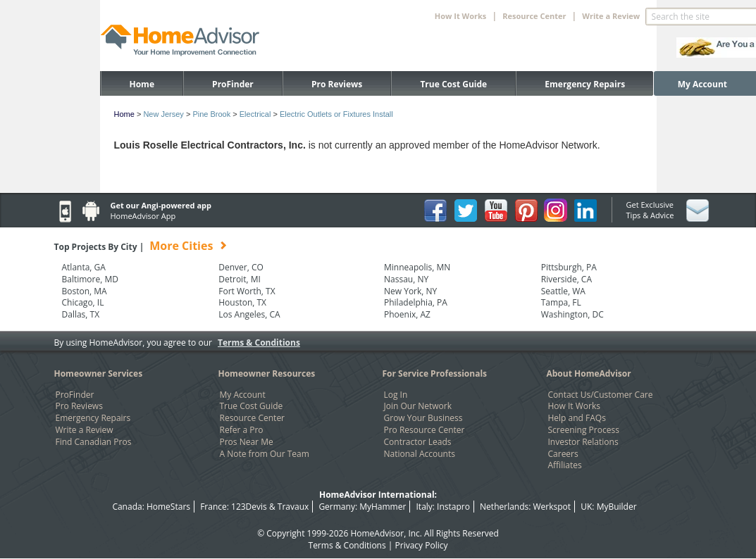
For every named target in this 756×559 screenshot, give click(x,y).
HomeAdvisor (377, 533)
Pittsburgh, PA (569, 268)
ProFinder (233, 84)
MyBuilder (617, 507)
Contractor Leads (418, 442)
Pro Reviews (337, 84)
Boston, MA (85, 291)
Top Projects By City (141, 247)
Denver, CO (241, 268)
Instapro (453, 507)
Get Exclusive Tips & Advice (650, 210)
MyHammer (383, 507)
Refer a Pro (242, 430)
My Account (702, 84)
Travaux (293, 507)
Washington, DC (572, 315)
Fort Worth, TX (247, 291)
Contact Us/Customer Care (601, 395)
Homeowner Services (99, 373)
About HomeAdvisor (589, 373)
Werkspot (552, 507)
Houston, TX (242, 303)
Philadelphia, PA (416, 303)
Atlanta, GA (84, 268)
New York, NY (410, 291)
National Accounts (420, 454)
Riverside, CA (566, 279)
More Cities (181, 246)
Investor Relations (583, 442)
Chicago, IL (83, 303)
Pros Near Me (247, 442)
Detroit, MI (240, 279)
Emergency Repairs (585, 84)
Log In (396, 395)
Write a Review (611, 16)
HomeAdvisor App (143, 216)
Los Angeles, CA (249, 315)
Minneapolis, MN (417, 268)
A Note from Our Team (265, 454)
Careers (563, 454)
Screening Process (584, 430)
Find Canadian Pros (94, 442)
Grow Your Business (423, 418)
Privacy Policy (422, 545)
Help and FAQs (577, 418)
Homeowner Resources (267, 373)
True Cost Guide (453, 84)
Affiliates (565, 465)
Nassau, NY (406, 279)
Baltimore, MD (90, 279)
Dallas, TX (81, 315)
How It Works (574, 406)
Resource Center (253, 418)
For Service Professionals (435, 373)
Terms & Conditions (259, 343)
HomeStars (168, 507)
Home (142, 84)
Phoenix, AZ (407, 315)
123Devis (249, 507)
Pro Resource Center (425, 430)
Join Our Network (418, 406)
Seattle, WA (563, 291)
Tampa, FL (561, 303)
